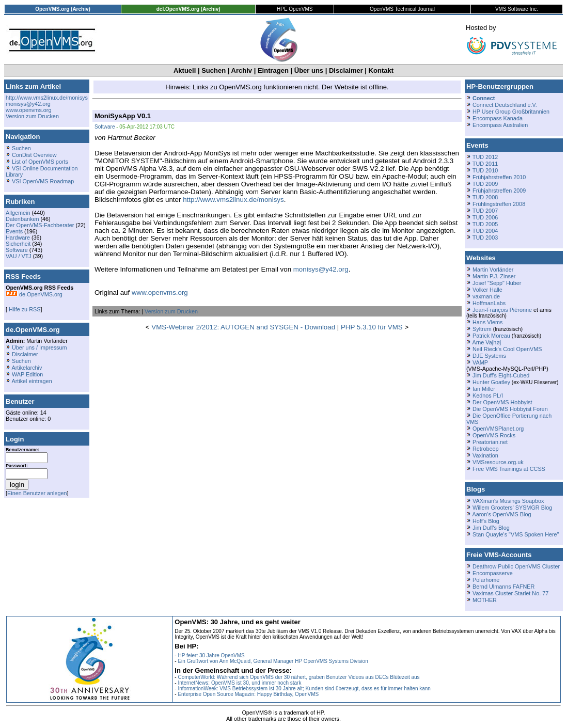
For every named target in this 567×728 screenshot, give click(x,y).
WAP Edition (27, 374)
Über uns (309, 70)
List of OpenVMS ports (40, 162)
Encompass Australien (500, 125)
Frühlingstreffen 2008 (499, 204)
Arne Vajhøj (486, 342)
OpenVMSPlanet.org (498, 429)
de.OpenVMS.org (34, 294)
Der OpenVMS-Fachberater (40, 225)
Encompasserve (493, 573)
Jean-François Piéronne (502, 310)
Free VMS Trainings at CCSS (509, 469)
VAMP (480, 362)
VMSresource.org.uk (498, 462)
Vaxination (485, 455)
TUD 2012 (485, 157)
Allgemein (18, 213)
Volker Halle (487, 290)
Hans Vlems (487, 322)
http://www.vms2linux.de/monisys (47, 98)
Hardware (18, 238)
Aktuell (185, 70)
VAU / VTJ (19, 256)
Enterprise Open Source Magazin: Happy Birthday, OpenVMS (248, 694)
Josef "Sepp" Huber (497, 283)
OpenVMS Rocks (494, 435)
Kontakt (381, 70)
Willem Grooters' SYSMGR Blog (512, 508)
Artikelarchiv (27, 368)
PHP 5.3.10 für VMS (372, 327)
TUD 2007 (485, 211)
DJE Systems (489, 356)
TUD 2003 (485, 238)
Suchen (214, 70)
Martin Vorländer (493, 270)
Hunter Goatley (491, 382)
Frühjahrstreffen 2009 (499, 191)
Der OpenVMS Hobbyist (502, 402)
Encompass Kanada (498, 118)
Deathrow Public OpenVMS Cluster (516, 566)
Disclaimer (346, 70)
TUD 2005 (485, 224)
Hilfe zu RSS (24, 309)
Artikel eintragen (31, 381)
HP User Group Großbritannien (511, 112)
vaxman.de (486, 296)
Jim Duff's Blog (491, 528)
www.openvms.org (28, 110)
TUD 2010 (485, 170)
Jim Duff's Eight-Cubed (501, 375)
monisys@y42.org (28, 104)
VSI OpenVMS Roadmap (43, 181)
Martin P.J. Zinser (494, 276)
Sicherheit (18, 244)
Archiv (242, 70)
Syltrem (482, 329)
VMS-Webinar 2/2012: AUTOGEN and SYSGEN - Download (243, 327)
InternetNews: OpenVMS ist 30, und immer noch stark (239, 683)
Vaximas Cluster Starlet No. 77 (510, 593)
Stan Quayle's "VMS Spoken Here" (516, 534)
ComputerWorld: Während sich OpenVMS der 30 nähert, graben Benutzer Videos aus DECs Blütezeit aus (298, 677)
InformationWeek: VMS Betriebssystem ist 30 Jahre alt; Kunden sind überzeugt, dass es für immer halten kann (304, 689)
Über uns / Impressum (40, 347)
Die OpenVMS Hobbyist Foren (510, 409)
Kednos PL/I (488, 395)
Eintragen (273, 70)
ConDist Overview (34, 155)
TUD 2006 (485, 217)
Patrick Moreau (491, 336)
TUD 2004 (485, 231)
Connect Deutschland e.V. (505, 105)
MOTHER (485, 600)
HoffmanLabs (489, 303)
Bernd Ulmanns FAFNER (503, 587)
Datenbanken (22, 219)
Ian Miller (484, 389)
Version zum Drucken (32, 116)
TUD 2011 (485, 164)
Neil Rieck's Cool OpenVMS (507, 349)
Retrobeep (486, 449)
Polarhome (486, 580)
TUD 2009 (485, 184)
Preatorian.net (490, 442)
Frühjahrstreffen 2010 (499, 177)
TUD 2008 (485, 197)
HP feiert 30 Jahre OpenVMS (211, 655)
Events (14, 231)
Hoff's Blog (486, 521)
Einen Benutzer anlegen (37, 493)
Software (17, 250)
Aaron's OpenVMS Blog (501, 514)
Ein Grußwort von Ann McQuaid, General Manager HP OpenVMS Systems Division (273, 661)
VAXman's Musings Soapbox (508, 501)
